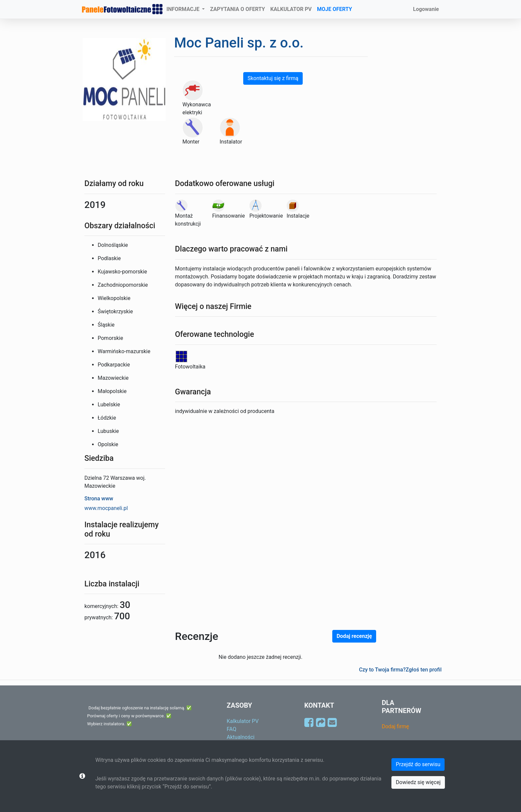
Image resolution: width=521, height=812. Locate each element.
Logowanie (426, 9)
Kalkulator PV (243, 721)
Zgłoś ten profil (424, 670)
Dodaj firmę (395, 726)
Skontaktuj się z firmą (273, 78)
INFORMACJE (184, 9)
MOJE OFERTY (335, 9)
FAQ (231, 729)
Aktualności (241, 737)
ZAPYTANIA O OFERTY (237, 9)
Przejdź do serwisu (418, 764)
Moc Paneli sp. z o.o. (239, 43)
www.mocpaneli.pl (106, 508)
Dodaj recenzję (354, 636)
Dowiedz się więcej (418, 782)
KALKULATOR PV (291, 9)
